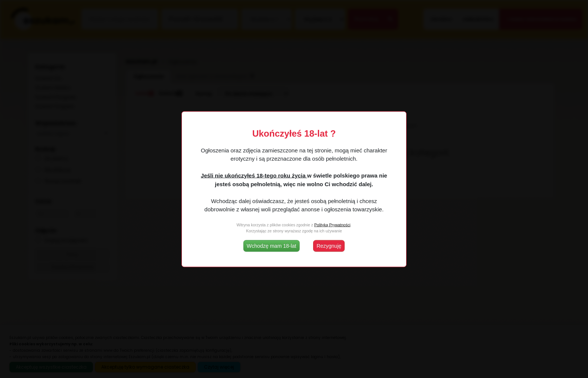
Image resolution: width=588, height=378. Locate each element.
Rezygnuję (329, 245)
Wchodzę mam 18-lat (271, 245)
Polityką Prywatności (332, 225)
